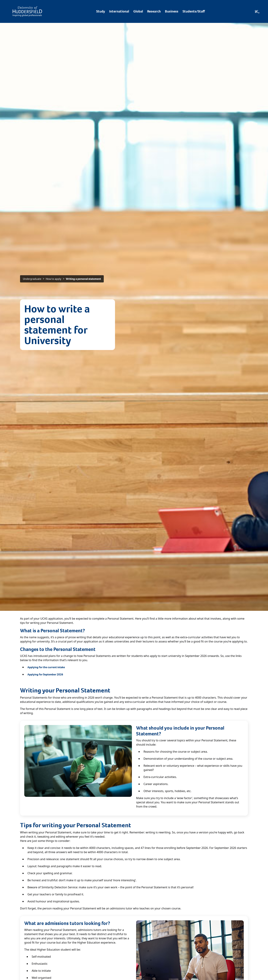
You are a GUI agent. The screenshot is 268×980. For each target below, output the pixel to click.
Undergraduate (32, 279)
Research (154, 11)
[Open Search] (257, 11)
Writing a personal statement (83, 279)
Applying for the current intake (46, 667)
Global (138, 11)
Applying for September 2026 (45, 674)
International (119, 11)
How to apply (54, 279)
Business (172, 11)
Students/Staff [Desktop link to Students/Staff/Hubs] (194, 11)
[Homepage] (27, 11)
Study (101, 11)
